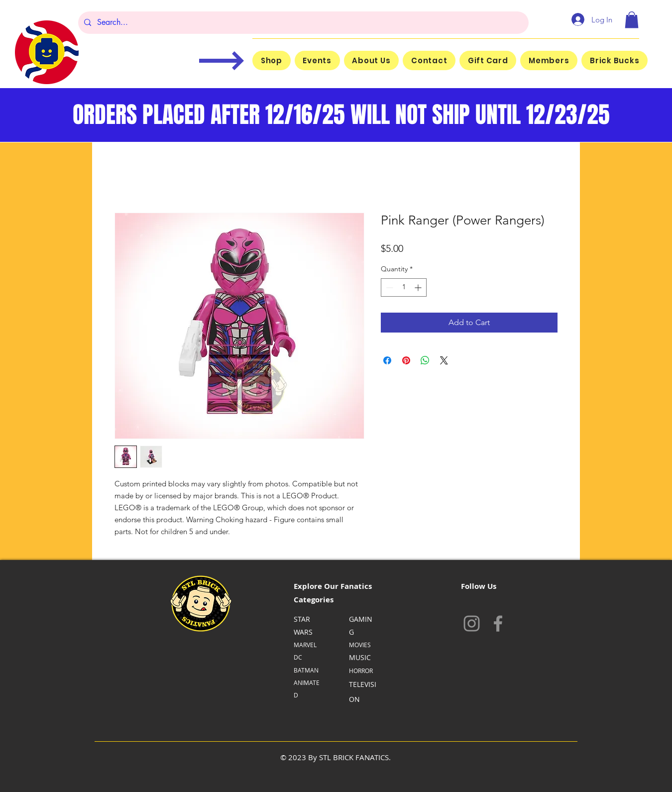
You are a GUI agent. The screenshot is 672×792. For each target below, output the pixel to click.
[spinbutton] (404, 287)
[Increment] (419, 287)
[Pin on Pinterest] (406, 360)
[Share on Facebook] (387, 360)
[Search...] (302, 23)
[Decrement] (389, 287)
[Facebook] (498, 623)
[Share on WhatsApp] (425, 360)
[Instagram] (472, 623)
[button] (632, 20)
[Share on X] (444, 360)
